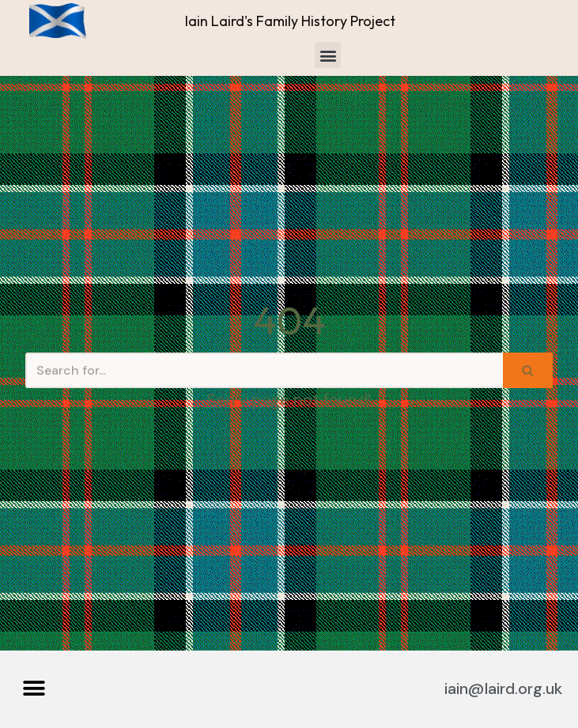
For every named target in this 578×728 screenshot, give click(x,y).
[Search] (264, 370)
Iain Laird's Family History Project (290, 21)
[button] (328, 55)
